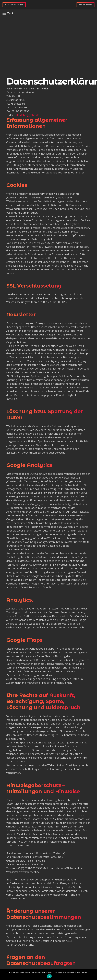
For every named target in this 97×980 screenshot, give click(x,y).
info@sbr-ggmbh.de (27, 115)
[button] (8, 13)
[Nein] (94, 975)
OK (49, 976)
